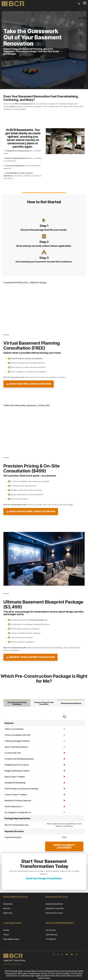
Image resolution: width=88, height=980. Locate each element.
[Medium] (72, 954)
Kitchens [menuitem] (7, 908)
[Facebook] (54, 954)
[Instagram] (63, 954)
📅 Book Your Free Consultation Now (29, 384)
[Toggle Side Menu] (85, 3)
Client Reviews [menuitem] (52, 935)
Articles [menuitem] (6, 930)
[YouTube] (67, 954)
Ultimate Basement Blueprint (71, 703)
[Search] (79, 4)
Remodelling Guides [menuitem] (11, 939)
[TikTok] (76, 954)
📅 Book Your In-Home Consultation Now (31, 511)
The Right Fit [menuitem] (51, 939)
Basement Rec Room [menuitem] (54, 913)
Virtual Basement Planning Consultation (17, 703)
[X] (58, 954)
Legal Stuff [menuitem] (8, 960)
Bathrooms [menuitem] (8, 913)
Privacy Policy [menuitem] (19, 960)
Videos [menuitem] (6, 935)
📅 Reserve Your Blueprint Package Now (30, 657)
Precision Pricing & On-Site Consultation (44, 703)
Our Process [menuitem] (51, 930)
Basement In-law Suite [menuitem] (55, 908)
